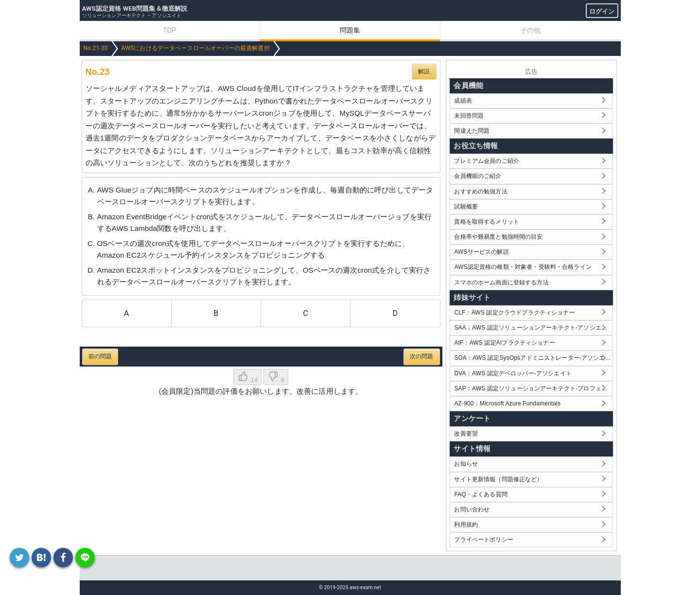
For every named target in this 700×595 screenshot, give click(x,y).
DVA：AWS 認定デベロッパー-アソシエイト (513, 373)
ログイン (602, 11)
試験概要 (466, 207)
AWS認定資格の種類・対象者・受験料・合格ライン (523, 267)
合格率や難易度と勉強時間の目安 (498, 237)
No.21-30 (96, 48)
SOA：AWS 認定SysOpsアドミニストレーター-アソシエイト (533, 358)
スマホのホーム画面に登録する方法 (501, 282)
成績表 (463, 101)
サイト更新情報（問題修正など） (498, 479)
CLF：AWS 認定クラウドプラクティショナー (514, 313)
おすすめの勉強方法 (481, 192)
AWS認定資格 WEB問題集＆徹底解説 (135, 9)
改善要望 (466, 434)
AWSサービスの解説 (481, 252)
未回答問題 (469, 116)
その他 (530, 30)
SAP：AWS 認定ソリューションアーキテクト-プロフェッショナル (533, 388)
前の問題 (100, 356)
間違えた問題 (472, 131)
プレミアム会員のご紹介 (487, 161)
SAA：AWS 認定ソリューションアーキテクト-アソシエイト (533, 328)
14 (248, 377)
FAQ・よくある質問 (481, 494)
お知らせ (466, 464)
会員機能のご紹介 (478, 176)
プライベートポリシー (484, 540)
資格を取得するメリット (487, 222)
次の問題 (422, 356)
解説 (424, 71)
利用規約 (466, 525)
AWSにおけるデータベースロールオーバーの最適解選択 (196, 48)
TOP (169, 30)
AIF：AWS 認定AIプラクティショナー (504, 343)
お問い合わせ (472, 509)
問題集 (350, 30)
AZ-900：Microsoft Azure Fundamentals (507, 403)
